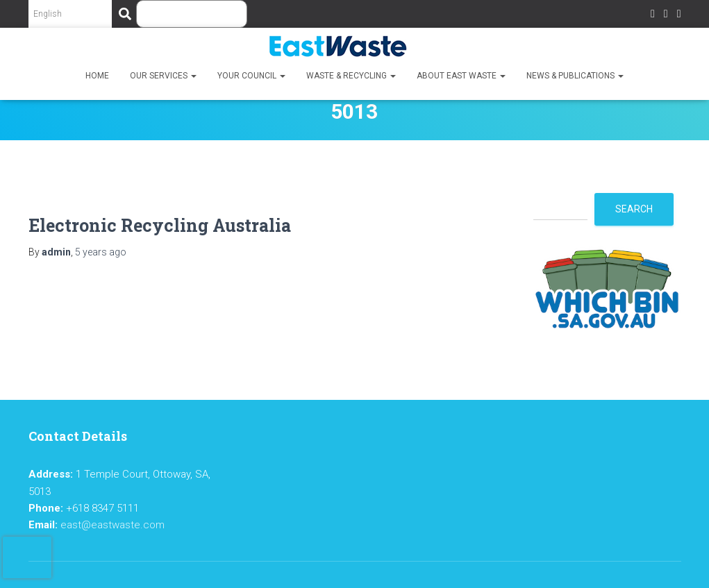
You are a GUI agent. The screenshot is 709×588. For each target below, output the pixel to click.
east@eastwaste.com (112, 525)
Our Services (163, 76)
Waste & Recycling (351, 76)
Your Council (251, 76)
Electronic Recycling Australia (160, 225)
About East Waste (461, 76)
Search (634, 209)
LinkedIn (679, 16)
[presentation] (27, 557)
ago (101, 252)
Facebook (653, 16)
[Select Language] (70, 14)
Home (97, 76)
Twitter (666, 16)
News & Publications (575, 76)
